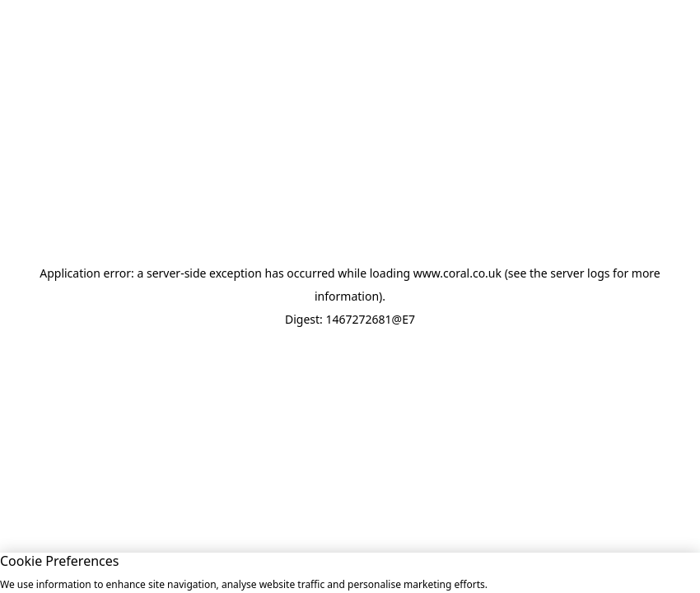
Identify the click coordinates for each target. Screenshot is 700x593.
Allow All (541, 572)
